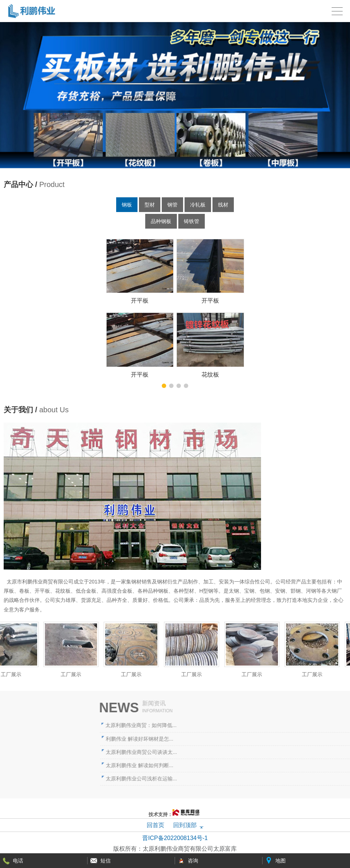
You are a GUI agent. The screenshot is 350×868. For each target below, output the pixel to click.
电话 (18, 861)
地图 (281, 861)
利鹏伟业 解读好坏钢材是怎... (239, 739)
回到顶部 (185, 825)
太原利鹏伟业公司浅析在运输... (240, 779)
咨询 (193, 861)
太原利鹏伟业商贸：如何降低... (240, 725)
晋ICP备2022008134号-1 (175, 838)
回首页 (156, 825)
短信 (106, 861)
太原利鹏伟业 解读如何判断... (239, 765)
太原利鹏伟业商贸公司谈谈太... (240, 752)
